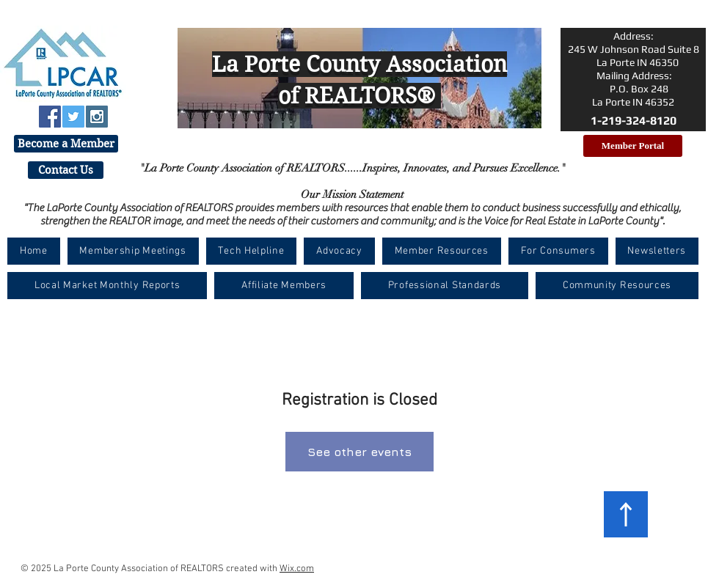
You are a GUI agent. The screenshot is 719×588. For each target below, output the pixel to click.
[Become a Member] (66, 144)
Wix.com (297, 569)
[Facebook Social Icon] (50, 117)
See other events (359, 452)
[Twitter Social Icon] (73, 117)
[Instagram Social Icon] (97, 117)
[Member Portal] (633, 146)
